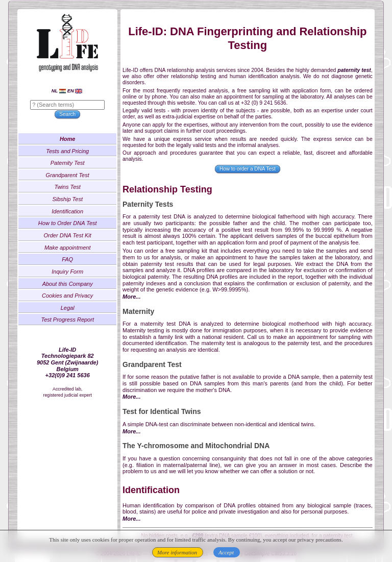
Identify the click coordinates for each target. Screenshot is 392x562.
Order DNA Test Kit (70, 237)
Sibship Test (70, 201)
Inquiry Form (70, 273)
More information (177, 552)
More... (133, 298)
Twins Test (70, 188)
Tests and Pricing (69, 152)
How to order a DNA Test (247, 170)
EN (77, 92)
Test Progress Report (70, 321)
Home (70, 140)
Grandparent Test (70, 176)
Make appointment (70, 249)
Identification (70, 212)
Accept (226, 552)
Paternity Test (70, 164)
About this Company (70, 285)
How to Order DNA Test (70, 225)
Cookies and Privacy (69, 297)
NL (61, 92)
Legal (70, 309)
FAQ (70, 261)
